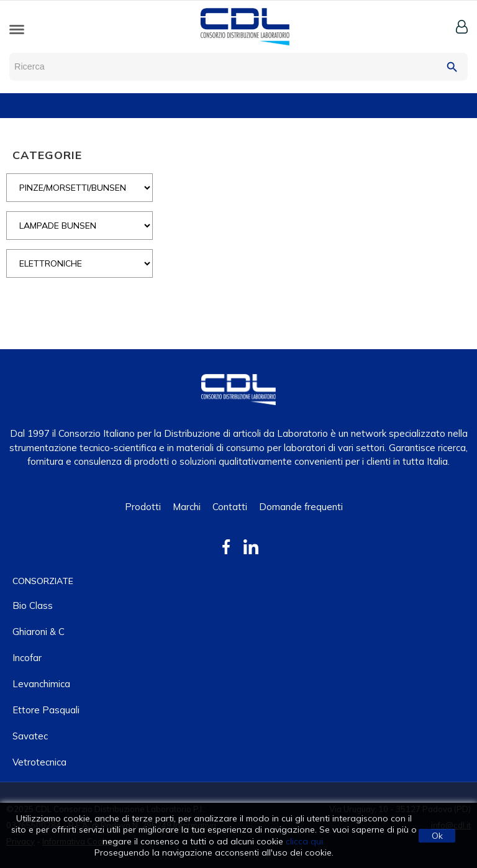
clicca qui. (305, 841)
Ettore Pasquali (46, 710)
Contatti (230, 507)
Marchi (187, 507)
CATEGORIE (47, 155)
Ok (437, 836)
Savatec (30, 736)
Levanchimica (41, 684)
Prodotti (143, 507)
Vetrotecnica (39, 762)
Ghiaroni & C (39, 632)
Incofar (27, 658)
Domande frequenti (301, 507)
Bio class (33, 605)
